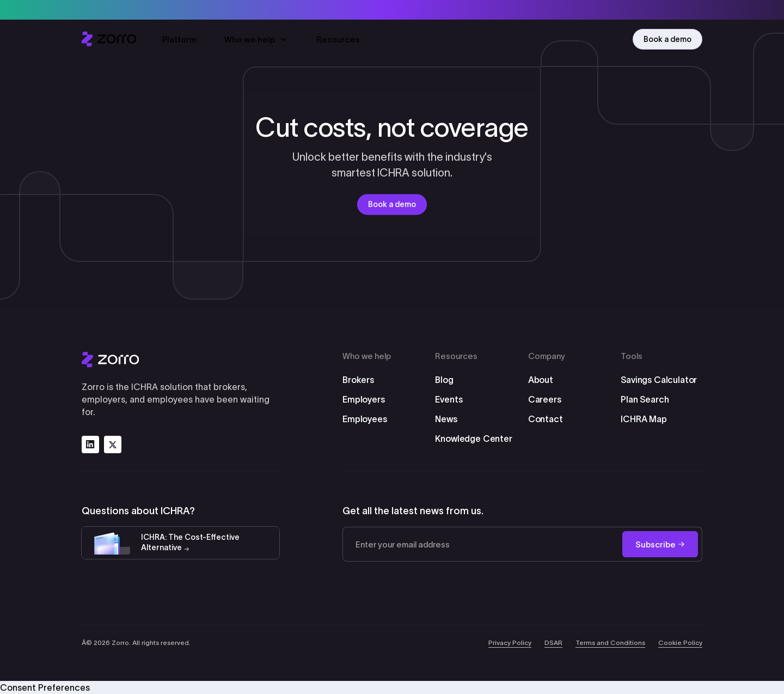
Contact (546, 419)
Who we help (256, 41)
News (446, 419)
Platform (179, 40)
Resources (338, 40)
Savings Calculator (659, 380)
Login (597, 40)
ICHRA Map (644, 419)
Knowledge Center (473, 439)
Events (449, 399)
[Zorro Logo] (180, 360)
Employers (364, 399)
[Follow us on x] (113, 445)
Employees (365, 419)
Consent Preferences (45, 687)
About (541, 380)
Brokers (358, 380)
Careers (545, 399)
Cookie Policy (680, 643)
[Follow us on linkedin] (90, 445)
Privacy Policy (510, 643)
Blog (444, 380)
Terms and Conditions (610, 643)
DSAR (553, 643)
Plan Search (645, 399)
